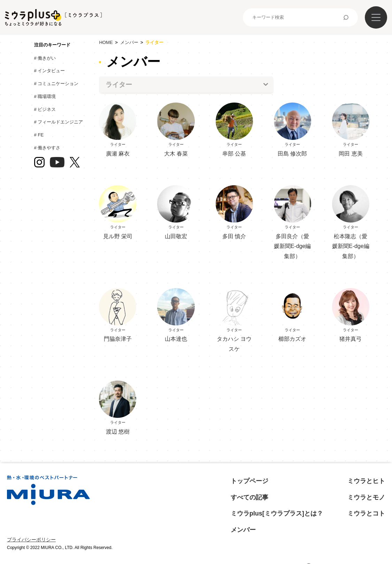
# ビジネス (47, 109)
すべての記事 (249, 497)
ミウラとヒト (366, 481)
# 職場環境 (47, 96)
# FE (41, 135)
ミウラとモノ (366, 497)
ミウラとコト (366, 513)
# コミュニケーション (58, 84)
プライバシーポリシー (31, 540)
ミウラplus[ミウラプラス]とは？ (277, 513)
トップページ (249, 481)
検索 (346, 17)
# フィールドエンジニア (60, 122)
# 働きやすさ (49, 148)
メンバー (129, 42)
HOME (106, 42)
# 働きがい (47, 58)
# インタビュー (51, 71)
